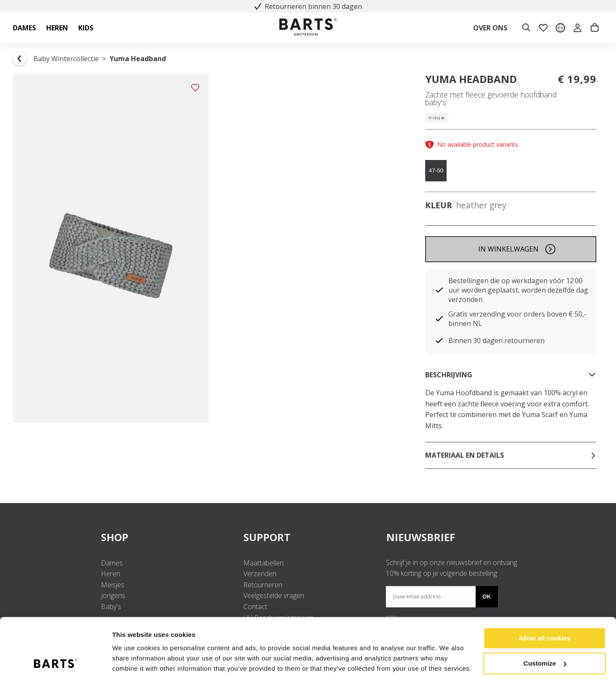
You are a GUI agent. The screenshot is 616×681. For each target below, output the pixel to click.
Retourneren (263, 585)
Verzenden (260, 574)
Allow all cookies (545, 610)
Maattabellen (264, 563)
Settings (125, 664)
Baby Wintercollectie (66, 59)
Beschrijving (511, 375)
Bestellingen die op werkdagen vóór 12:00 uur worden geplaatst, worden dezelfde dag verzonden (518, 290)
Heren (111, 574)
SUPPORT (308, 537)
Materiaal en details (511, 455)
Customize (545, 635)
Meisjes (113, 585)
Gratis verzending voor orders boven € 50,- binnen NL (517, 319)
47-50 (436, 170)
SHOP (165, 537)
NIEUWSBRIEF (421, 537)
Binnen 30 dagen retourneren (496, 340)
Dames (112, 563)
